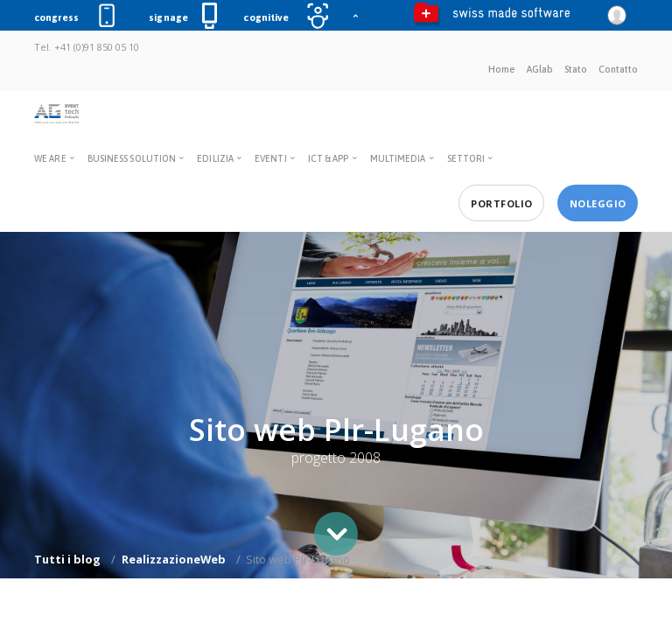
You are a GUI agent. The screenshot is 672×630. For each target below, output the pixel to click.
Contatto (618, 69)
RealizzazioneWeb (174, 559)
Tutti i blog (67, 559)
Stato (576, 69)
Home (501, 69)
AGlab (540, 69)
